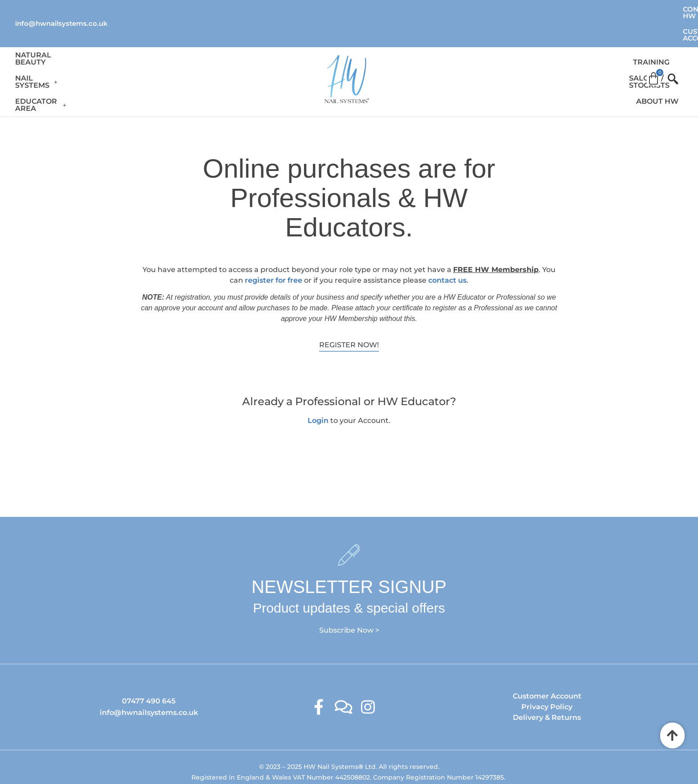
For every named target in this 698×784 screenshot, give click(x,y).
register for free (274, 245)
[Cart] (653, 46)
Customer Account (645, 9)
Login (318, 384)
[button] (124, 49)
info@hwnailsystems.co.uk (61, 9)
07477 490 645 (149, 665)
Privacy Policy (547, 671)
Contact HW (568, 9)
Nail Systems (124, 49)
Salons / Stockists (539, 49)
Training (474, 49)
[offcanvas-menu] (669, 49)
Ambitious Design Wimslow (367, 759)
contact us (447, 245)
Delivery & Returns (547, 682)
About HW (608, 49)
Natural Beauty (49, 49)
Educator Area (200, 49)
